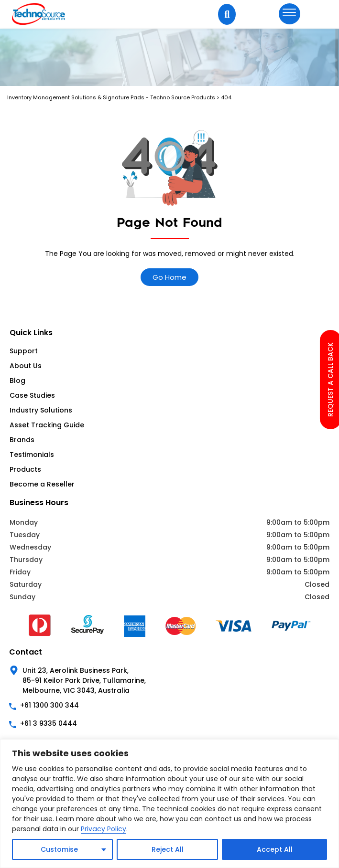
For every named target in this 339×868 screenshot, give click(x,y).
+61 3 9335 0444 (49, 723)
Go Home (169, 277)
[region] (169, 804)
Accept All (275, 849)
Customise (59, 849)
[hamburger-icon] (290, 14)
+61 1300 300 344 (49, 705)
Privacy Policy (103, 829)
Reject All (168, 849)
